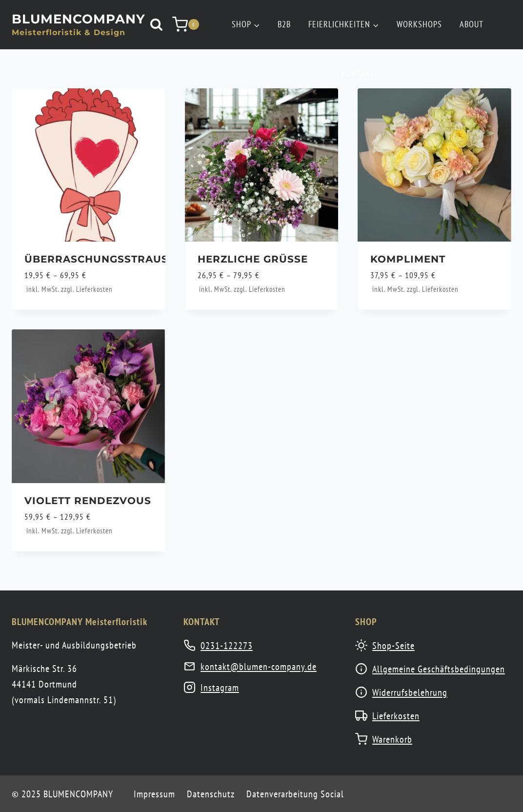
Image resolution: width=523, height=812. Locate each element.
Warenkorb (392, 739)
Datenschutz (211, 794)
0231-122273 (227, 646)
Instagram (220, 688)
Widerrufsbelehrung (410, 692)
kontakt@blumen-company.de (259, 667)
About (472, 24)
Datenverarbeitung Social (295, 794)
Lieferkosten (94, 289)
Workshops (419, 24)
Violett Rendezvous (88, 501)
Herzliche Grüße (253, 259)
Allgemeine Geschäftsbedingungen (439, 669)
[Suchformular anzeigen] (156, 25)
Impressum (154, 794)
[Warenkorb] (186, 24)
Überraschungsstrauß (100, 259)
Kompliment (408, 259)
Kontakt (358, 73)
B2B (284, 24)
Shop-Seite (393, 646)
